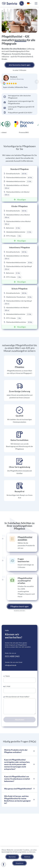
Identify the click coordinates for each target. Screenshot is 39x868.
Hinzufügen (19, 200)
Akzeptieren (19, 863)
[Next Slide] (37, 82)
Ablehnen (27, 857)
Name (7, 676)
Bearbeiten (12, 857)
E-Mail (7, 686)
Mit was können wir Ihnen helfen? (16, 697)
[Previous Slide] (2, 82)
